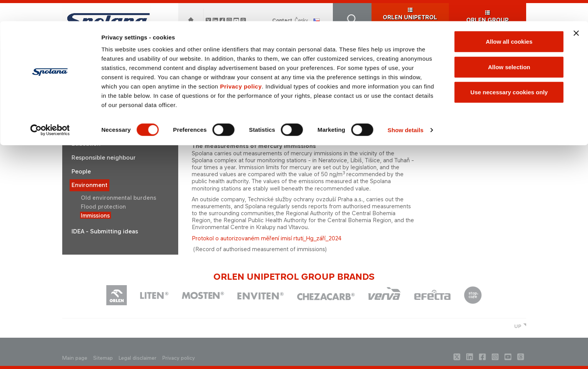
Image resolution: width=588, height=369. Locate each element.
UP (518, 326)
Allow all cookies (509, 20)
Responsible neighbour (104, 158)
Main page (75, 358)
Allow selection (509, 46)
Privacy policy (241, 65)
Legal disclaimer (138, 358)
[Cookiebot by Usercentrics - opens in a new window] (50, 109)
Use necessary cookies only (509, 71)
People (81, 172)
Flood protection (103, 207)
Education (86, 144)
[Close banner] (576, 12)
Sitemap (103, 358)
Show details (406, 109)
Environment (89, 185)
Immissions (95, 215)
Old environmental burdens (118, 198)
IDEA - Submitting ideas (105, 231)
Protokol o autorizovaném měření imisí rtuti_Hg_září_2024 (267, 238)
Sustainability (90, 130)
